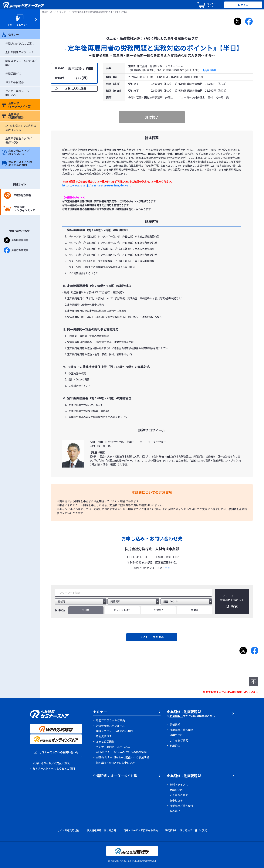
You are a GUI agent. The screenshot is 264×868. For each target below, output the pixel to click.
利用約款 (175, 746)
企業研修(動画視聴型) (13, 116)
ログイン (243, 5)
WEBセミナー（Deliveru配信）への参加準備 (123, 757)
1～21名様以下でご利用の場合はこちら (21, 128)
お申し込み (176, 800)
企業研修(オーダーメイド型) (17, 105)
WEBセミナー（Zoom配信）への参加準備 (121, 752)
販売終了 (175, 811)
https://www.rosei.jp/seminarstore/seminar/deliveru (97, 185)
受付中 (86, 610)
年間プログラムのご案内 (20, 43)
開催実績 (175, 724)
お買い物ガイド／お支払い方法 (16, 152)
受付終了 (158, 610)
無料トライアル (179, 785)
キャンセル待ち (122, 610)
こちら (166, 568)
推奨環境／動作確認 (181, 730)
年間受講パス (13, 73)
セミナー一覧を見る (152, 637)
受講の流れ (176, 735)
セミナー (10, 34)
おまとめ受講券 (15, 82)
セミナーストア (49, 12)
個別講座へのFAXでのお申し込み (115, 763)
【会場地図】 (209, 70)
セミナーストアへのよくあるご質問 (17, 163)
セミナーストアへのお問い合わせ (56, 752)
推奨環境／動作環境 (181, 806)
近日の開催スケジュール (20, 52)
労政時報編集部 (16, 240)
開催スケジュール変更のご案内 (114, 731)
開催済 (195, 610)
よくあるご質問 (179, 740)
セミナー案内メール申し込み (113, 747)
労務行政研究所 (16, 250)
